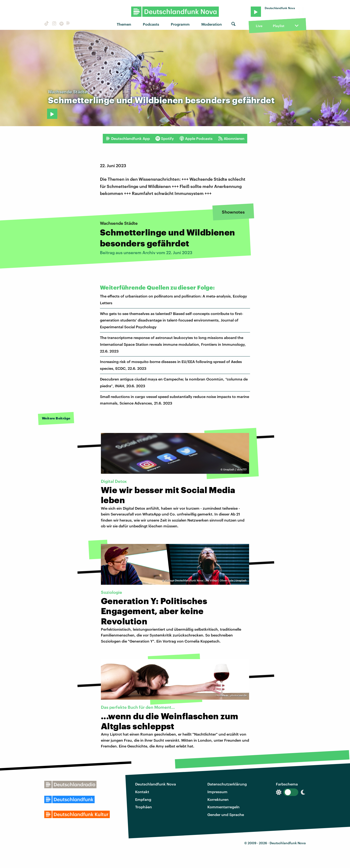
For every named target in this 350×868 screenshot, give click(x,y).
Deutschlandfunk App (128, 138)
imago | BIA (339, 122)
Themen (124, 24)
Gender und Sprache (226, 814)
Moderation (212, 24)
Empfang (143, 799)
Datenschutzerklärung (227, 784)
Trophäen (144, 807)
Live (259, 26)
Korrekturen (218, 799)
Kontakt (142, 792)
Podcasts (151, 24)
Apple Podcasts (196, 138)
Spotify (165, 138)
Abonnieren (231, 138)
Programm (180, 24)
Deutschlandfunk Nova (156, 784)
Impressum (217, 792)
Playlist (279, 26)
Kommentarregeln (223, 807)
